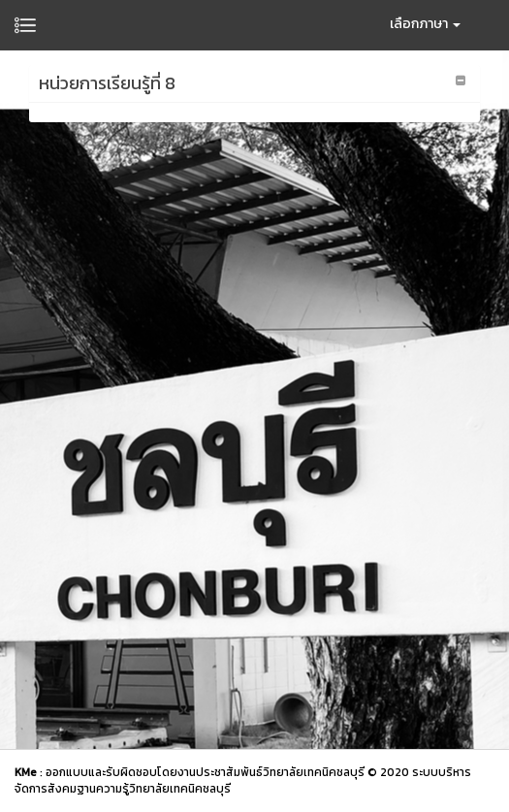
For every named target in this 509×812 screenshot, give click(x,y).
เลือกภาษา (425, 24)
